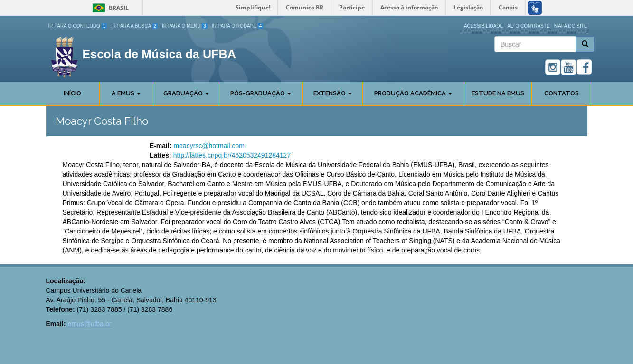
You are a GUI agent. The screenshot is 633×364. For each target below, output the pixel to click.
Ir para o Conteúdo (78, 26)
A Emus (126, 93)
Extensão (333, 93)
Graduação (186, 93)
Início (72, 93)
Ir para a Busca (134, 26)
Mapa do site (571, 26)
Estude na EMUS (498, 93)
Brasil (109, 8)
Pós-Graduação (261, 93)
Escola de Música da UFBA (159, 54)
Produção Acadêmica (413, 93)
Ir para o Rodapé (238, 26)
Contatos (562, 93)
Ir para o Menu (185, 26)
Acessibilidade (483, 26)
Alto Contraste (529, 26)
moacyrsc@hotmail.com (209, 146)
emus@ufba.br (89, 324)
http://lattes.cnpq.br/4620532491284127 (232, 155)
